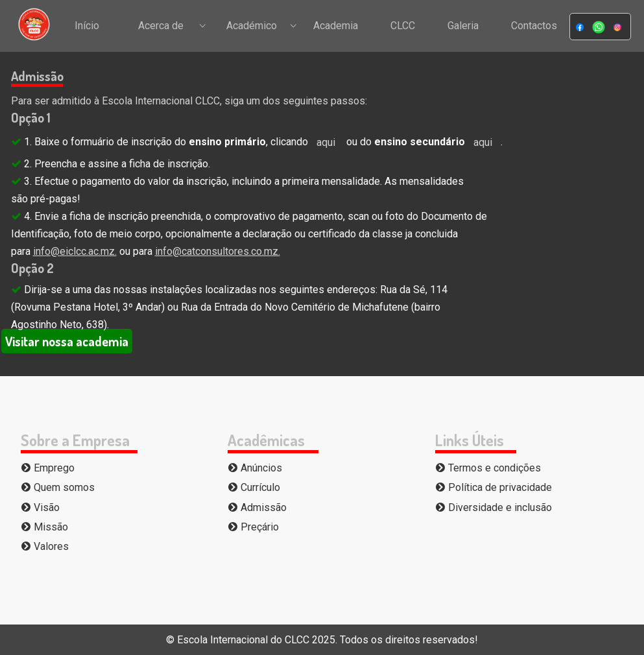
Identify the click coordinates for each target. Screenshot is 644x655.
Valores (45, 546)
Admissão (257, 507)
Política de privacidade (494, 487)
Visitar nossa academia (67, 341)
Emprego (48, 468)
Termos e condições (488, 468)
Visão (40, 507)
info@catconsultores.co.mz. (218, 251)
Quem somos (58, 487)
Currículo (254, 487)
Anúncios (255, 468)
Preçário (253, 527)
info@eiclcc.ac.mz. (75, 251)
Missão (44, 527)
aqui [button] (326, 142)
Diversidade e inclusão (494, 507)
